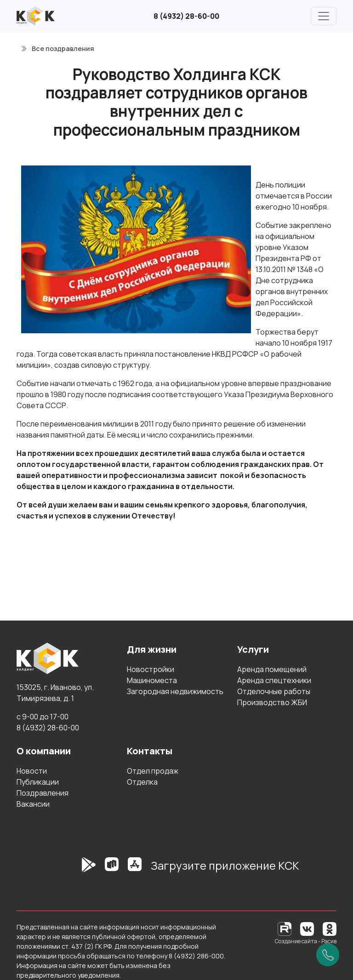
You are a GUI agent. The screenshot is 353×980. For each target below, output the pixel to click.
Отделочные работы (274, 691)
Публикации (38, 782)
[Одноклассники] (330, 928)
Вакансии (33, 804)
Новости (32, 771)
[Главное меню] (324, 16)
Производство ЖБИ (272, 702)
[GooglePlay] (75, 869)
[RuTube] (285, 928)
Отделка (142, 782)
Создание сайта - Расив (306, 941)
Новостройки (151, 669)
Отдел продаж (153, 771)
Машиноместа (152, 680)
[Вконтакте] (307, 928)
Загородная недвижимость (175, 691)
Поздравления (43, 793)
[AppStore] (135, 869)
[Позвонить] (328, 955)
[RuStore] (112, 869)
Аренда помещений (272, 669)
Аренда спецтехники (274, 680)
